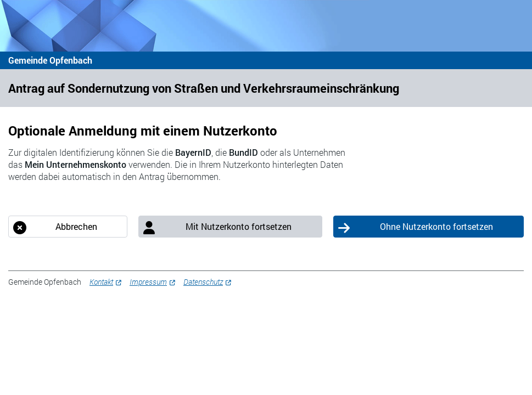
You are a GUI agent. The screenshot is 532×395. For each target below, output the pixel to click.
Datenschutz (203, 282)
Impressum (148, 282)
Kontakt (101, 282)
